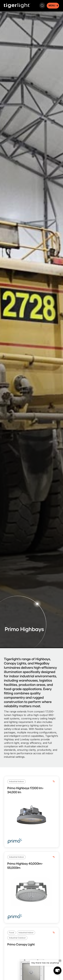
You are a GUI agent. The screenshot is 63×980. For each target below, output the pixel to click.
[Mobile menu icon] (53, 6)
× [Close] (60, 961)
